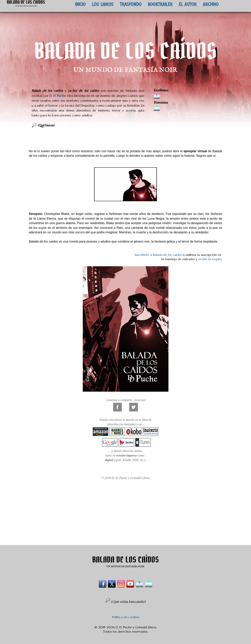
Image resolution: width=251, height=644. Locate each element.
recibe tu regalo (210, 259)
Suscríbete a (158, 255)
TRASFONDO (131, 4)
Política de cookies (126, 617)
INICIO (80, 4)
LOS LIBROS (103, 4)
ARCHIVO (211, 4)
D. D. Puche (58, 96)
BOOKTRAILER (160, 4)
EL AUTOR (188, 4)
